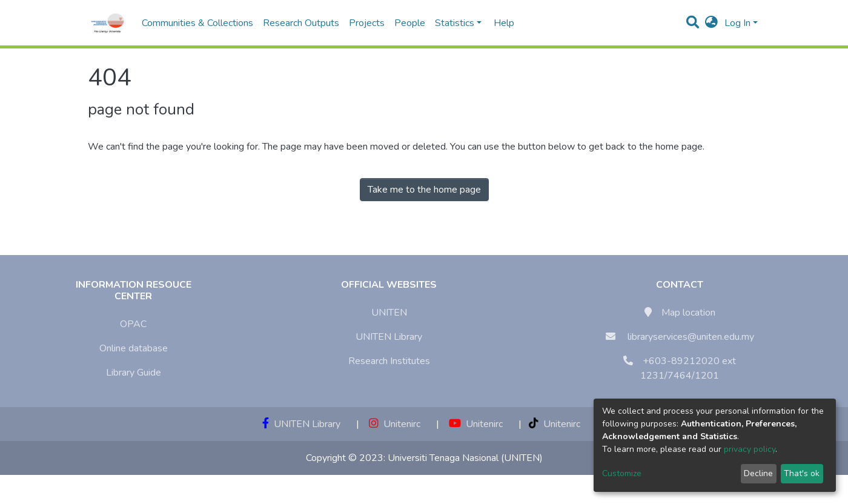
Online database (134, 348)
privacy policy (750, 449)
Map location (688, 313)
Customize (622, 473)
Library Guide (134, 373)
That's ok (802, 473)
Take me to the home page (424, 190)
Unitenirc (395, 424)
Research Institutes (389, 361)
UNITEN (389, 313)
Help (500, 23)
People (410, 23)
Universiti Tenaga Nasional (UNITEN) (465, 458)
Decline (758, 473)
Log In (737, 23)
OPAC (133, 324)
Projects (367, 23)
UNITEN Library (389, 337)
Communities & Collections (197, 23)
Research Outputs (301, 23)
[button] (711, 23)
